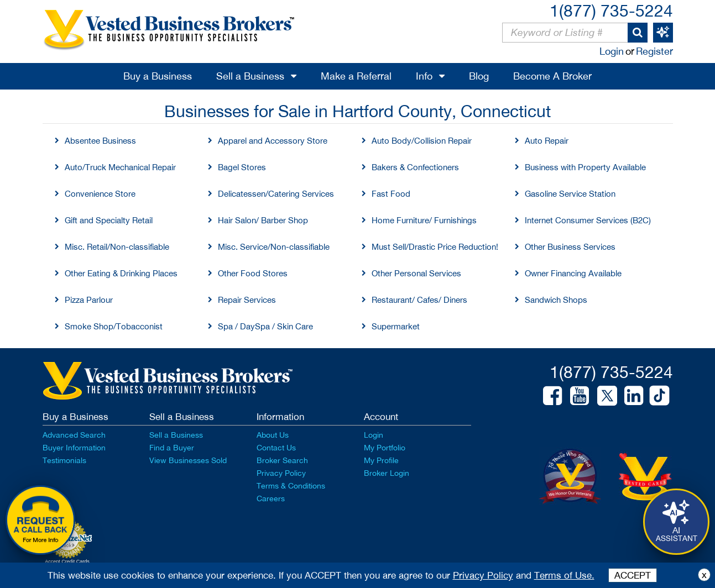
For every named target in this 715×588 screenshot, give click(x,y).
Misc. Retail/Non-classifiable (117, 247)
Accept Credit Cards (67, 561)
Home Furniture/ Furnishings (424, 220)
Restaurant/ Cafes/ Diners (419, 300)
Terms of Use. (564, 575)
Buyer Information (74, 448)
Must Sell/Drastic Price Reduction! (435, 247)
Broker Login (387, 473)
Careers (271, 498)
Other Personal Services (416, 273)
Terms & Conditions (291, 486)
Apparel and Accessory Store (273, 141)
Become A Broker (552, 76)
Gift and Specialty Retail (109, 220)
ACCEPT (633, 575)
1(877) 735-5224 (611, 10)
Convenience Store (100, 194)
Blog (479, 76)
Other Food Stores (253, 273)
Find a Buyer (172, 448)
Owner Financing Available (573, 273)
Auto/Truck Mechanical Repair (120, 167)
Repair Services (247, 300)
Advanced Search (74, 435)
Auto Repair (547, 141)
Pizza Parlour (89, 300)
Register (654, 51)
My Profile (381, 460)
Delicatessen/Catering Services (276, 194)
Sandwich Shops (556, 300)
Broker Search (282, 460)
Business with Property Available (585, 167)
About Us (273, 435)
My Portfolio (385, 448)
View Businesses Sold (188, 460)
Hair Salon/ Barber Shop (263, 220)
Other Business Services (570, 247)
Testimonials (64, 460)
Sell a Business (250, 76)
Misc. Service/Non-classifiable (274, 247)
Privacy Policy (281, 473)
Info (424, 76)
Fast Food (391, 194)
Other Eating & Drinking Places (121, 273)
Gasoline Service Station (570, 194)
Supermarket (396, 326)
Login (612, 51)
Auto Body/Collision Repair (422, 141)
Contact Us (276, 448)
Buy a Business (158, 76)
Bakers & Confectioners (415, 167)
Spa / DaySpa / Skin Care (265, 326)
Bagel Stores (242, 167)
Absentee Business (100, 141)
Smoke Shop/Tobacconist (114, 326)
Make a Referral (356, 76)
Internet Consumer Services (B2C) (588, 220)
